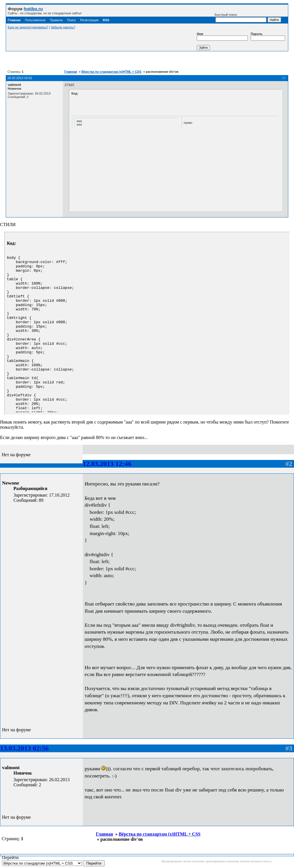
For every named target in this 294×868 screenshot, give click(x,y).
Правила (56, 20)
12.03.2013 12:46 (107, 464)
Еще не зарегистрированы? (28, 27)
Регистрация (89, 20)
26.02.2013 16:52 (20, 78)
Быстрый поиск (241, 18)
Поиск (71, 20)
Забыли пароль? (63, 27)
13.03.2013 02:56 (24, 748)
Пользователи (35, 20)
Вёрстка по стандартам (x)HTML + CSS (111, 72)
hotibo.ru (33, 9)
